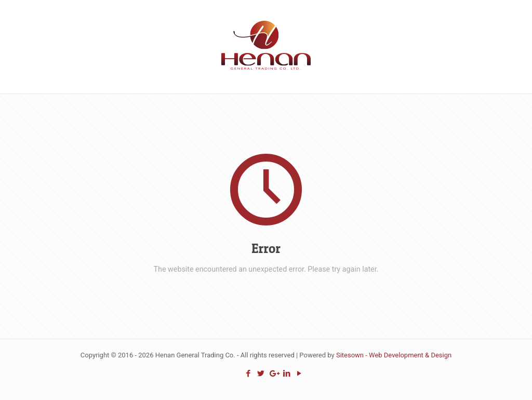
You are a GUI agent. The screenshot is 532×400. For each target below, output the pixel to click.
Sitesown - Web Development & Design (394, 355)
